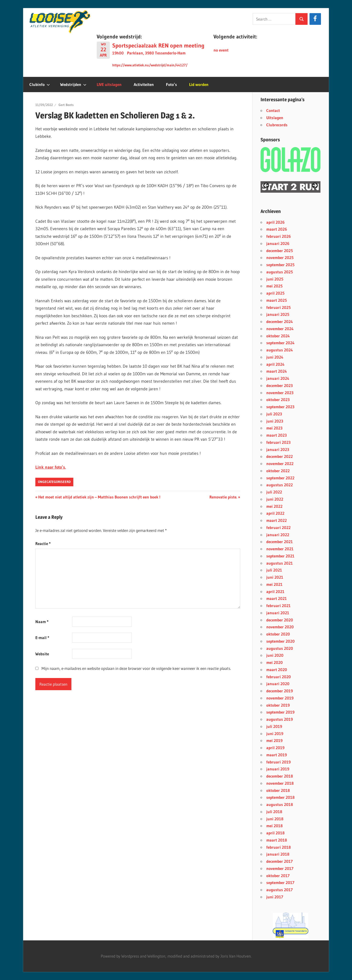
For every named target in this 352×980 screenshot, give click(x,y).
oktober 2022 (278, 471)
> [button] (315, 186)
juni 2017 (275, 897)
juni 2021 (275, 577)
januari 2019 (278, 769)
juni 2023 (275, 421)
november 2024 (280, 329)
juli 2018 (274, 812)
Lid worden (199, 84)
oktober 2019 (278, 705)
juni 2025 (275, 279)
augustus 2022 (280, 485)
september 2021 (280, 556)
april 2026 (275, 222)
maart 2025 (277, 300)
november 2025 (280, 257)
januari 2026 (278, 243)
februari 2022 (278, 527)
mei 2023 (274, 428)
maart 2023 (277, 435)
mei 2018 (275, 826)
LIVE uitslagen (109, 84)
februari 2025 (278, 307)
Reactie (43, 543)
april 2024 (275, 364)
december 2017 (280, 861)
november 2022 (280, 464)
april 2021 (275, 591)
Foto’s (171, 84)
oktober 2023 (278, 400)
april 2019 (275, 748)
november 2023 (280, 393)
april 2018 (275, 833)
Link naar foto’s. (51, 467)
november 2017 (280, 868)
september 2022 (280, 478)
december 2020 (280, 620)
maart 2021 (277, 598)
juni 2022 (275, 499)
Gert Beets (66, 105)
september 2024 (280, 343)
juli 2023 (274, 414)
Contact (273, 110)
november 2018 (280, 783)
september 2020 (280, 641)
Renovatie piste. (223, 497)
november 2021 (280, 549)
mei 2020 (275, 662)
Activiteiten (144, 84)
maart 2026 (277, 229)
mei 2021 (274, 584)
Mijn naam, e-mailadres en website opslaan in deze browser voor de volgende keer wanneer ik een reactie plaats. (136, 668)
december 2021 (280, 542)
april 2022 (275, 513)
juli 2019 (274, 726)
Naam (42, 622)
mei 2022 (274, 506)
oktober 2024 (278, 336)
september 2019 (280, 712)
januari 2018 (278, 854)
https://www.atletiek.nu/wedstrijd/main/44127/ (150, 65)
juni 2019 (275, 734)
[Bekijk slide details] (291, 926)
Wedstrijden (73, 84)
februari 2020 (279, 677)
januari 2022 (278, 535)
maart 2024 (277, 371)
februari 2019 (278, 762)
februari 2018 (279, 847)
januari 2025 (278, 314)
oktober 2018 (278, 790)
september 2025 (280, 265)
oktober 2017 (278, 876)
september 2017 (280, 882)
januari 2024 (278, 378)
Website (42, 654)
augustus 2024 (280, 350)
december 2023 (280, 385)
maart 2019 (277, 755)
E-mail (42, 638)
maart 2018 (277, 840)
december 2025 (280, 251)
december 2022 (280, 456)
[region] (291, 187)
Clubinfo (40, 84)
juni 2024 (275, 357)
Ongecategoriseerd (54, 482)
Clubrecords (277, 125)
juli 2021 (274, 570)
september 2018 (280, 797)
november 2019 (280, 698)
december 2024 (280, 321)
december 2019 (280, 691)
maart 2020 (277, 670)
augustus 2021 (280, 563)
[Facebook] (315, 19)
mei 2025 (274, 286)
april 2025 (275, 293)
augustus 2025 (280, 272)
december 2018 (280, 776)
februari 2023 (278, 442)
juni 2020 (275, 655)
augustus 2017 (280, 890)
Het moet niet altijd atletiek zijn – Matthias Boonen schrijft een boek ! (99, 497)
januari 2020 (278, 684)
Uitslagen (275, 118)
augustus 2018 (280, 804)
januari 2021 (278, 613)
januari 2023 (278, 449)
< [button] (267, 186)
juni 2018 (275, 819)
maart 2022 (277, 520)
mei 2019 (274, 740)
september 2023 (280, 407)
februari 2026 (279, 236)
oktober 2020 (278, 634)
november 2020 (280, 627)
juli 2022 (274, 492)
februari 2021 (278, 606)
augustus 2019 (280, 719)
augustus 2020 (280, 648)
